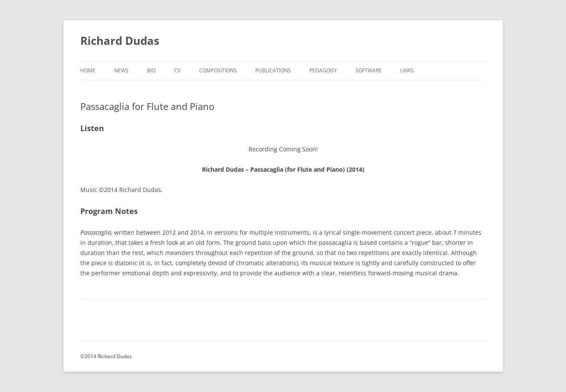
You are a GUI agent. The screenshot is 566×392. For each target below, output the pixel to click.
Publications (273, 70)
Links (407, 70)
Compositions (218, 70)
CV (177, 70)
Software (369, 70)
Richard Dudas (120, 41)
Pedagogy (323, 70)
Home (88, 70)
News (121, 70)
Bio (151, 70)
